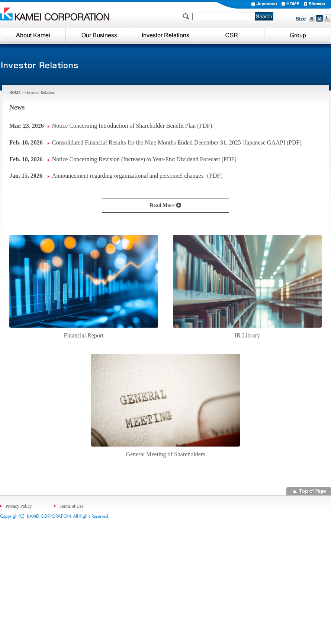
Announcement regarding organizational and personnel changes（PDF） (139, 176)
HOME (15, 93)
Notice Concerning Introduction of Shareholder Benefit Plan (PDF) (132, 126)
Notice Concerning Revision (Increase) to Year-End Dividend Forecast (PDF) (144, 159)
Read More (163, 205)
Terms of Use (71, 506)
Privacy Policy (19, 506)
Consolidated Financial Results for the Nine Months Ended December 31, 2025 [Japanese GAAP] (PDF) (177, 142)
